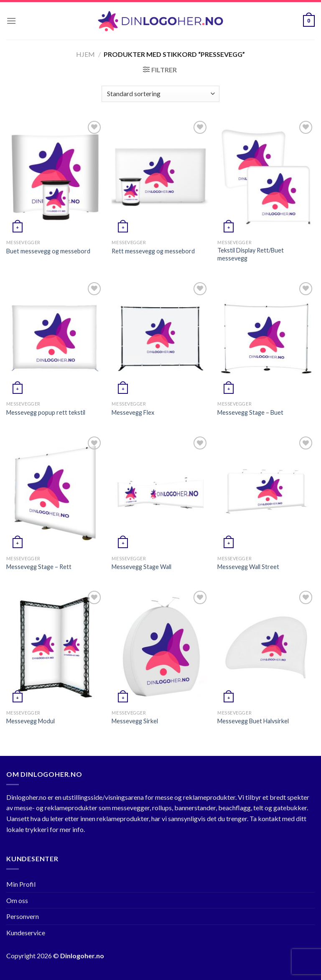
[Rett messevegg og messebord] (160, 177)
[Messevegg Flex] (160, 338)
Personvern (23, 916)
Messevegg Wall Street (248, 567)
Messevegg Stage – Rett (39, 567)
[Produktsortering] (160, 94)
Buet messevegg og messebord (48, 251)
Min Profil (21, 884)
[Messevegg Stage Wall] (160, 493)
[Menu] (11, 21)
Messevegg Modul (31, 721)
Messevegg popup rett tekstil (46, 412)
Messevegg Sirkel (135, 721)
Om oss (17, 900)
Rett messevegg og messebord (153, 251)
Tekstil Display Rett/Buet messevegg (251, 254)
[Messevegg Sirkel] (160, 647)
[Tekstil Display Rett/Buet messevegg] (266, 177)
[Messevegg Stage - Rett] (55, 493)
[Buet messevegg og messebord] (55, 177)
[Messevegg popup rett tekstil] (55, 338)
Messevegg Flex (133, 412)
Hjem (85, 54)
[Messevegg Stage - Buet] (266, 338)
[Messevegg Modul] (55, 647)
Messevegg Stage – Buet (250, 412)
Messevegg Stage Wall (141, 567)
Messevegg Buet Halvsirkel (253, 721)
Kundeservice (26, 933)
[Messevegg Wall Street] (266, 493)
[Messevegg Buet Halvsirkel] (266, 647)
